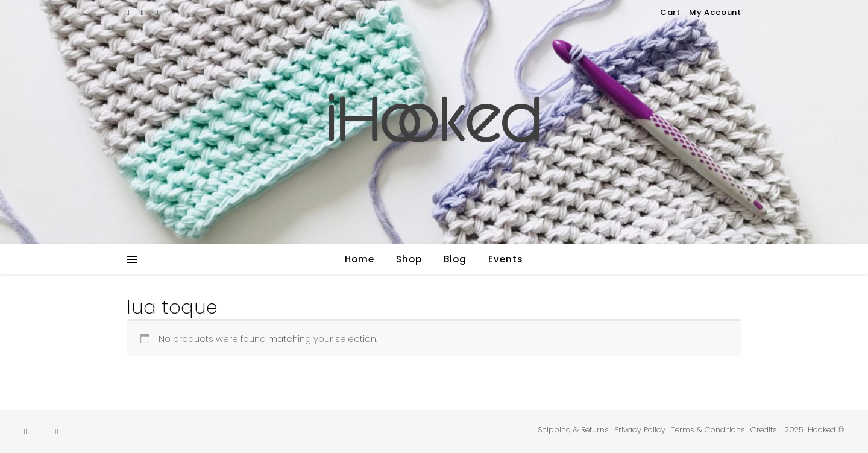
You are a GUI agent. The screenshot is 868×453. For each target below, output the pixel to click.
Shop (409, 259)
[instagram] (144, 12)
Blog (455, 259)
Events (506, 259)
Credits (764, 430)
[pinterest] (157, 12)
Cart (670, 12)
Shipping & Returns (573, 430)
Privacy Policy (640, 430)
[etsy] (129, 12)
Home (360, 259)
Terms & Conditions (708, 430)
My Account (715, 12)
